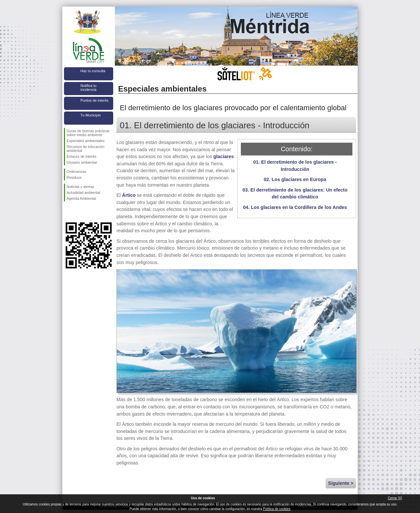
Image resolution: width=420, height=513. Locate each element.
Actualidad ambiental (83, 193)
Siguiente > (341, 483)
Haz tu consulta (93, 71)
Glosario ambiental (82, 162)
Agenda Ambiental (81, 198)
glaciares (223, 156)
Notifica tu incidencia (88, 88)
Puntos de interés (94, 100)
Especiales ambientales (86, 141)
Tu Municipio (91, 115)
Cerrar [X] (395, 498)
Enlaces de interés (82, 156)
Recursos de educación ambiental (85, 149)
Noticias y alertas (80, 187)
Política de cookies (277, 509)
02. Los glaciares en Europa (295, 179)
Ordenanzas (76, 172)
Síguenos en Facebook (68, 212)
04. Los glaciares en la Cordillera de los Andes (295, 207)
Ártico (129, 195)
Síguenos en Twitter (79, 212)
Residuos (74, 177)
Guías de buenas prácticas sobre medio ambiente (88, 133)
